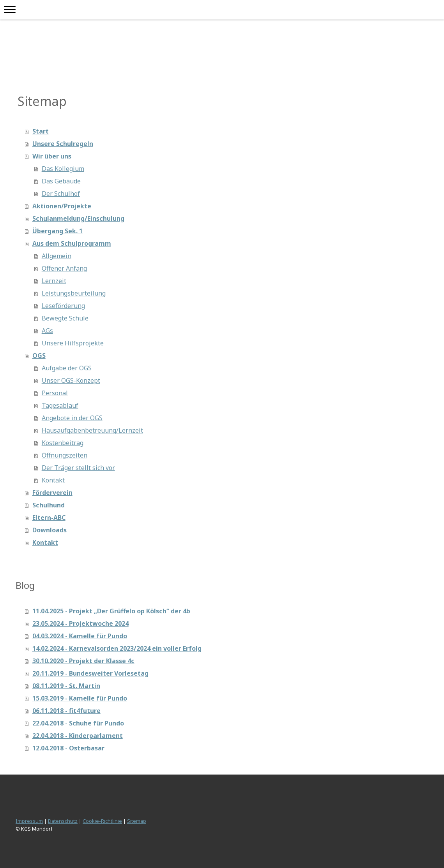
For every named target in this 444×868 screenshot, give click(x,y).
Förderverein (52, 493)
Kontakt (53, 480)
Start (41, 131)
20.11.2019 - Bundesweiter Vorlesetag (90, 673)
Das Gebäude (61, 181)
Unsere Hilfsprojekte (73, 343)
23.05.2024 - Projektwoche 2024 (80, 623)
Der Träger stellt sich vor (78, 468)
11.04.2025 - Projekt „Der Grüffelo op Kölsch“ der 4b (111, 611)
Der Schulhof (61, 194)
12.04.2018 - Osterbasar (68, 748)
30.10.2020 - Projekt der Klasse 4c (83, 661)
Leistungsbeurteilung (74, 293)
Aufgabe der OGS (67, 368)
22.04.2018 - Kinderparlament (78, 736)
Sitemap (137, 821)
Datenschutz (63, 821)
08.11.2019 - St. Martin (66, 686)
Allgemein (57, 256)
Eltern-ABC (49, 518)
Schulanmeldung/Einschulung (78, 218)
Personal (55, 393)
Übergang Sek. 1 (57, 231)
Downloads (50, 530)
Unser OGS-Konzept (71, 380)
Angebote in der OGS (72, 418)
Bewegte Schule (65, 318)
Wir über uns (52, 156)
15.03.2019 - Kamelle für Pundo (80, 698)
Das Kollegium (63, 169)
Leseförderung (63, 306)
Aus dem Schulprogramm (72, 243)
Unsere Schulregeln (63, 144)
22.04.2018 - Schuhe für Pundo (78, 723)
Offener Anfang (64, 268)
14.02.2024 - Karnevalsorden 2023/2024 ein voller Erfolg (117, 648)
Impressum (29, 821)
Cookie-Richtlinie (102, 821)
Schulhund (49, 505)
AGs (47, 331)
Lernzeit (54, 281)
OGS (39, 356)
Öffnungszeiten (65, 455)
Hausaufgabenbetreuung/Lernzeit (92, 430)
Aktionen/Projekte (62, 206)
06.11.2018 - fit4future (66, 711)
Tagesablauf (60, 405)
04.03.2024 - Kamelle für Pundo (80, 636)
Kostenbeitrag (63, 443)
